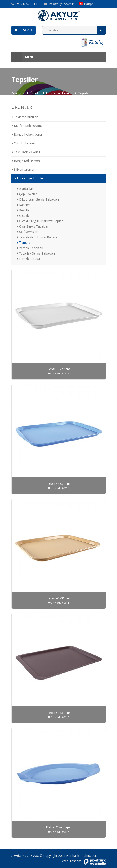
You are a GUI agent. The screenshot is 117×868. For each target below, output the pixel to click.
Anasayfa (18, 93)
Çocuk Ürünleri (23, 143)
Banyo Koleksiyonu (27, 134)
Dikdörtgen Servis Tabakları (38, 199)
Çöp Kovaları (27, 194)
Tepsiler (24, 242)
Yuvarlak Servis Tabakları (36, 253)
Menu (23, 57)
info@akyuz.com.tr (61, 4)
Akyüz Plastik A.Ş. (25, 856)
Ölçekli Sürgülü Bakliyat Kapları (40, 221)
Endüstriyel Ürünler (60, 93)
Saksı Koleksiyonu (26, 152)
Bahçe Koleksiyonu (27, 161)
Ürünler (36, 93)
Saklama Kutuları (25, 117)
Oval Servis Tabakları (33, 226)
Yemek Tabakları (30, 248)
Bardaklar (25, 189)
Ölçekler (24, 216)
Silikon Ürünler (23, 169)
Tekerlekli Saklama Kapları (37, 237)
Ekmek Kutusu (28, 259)
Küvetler (24, 210)
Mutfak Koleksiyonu (27, 126)
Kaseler (23, 205)
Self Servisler (27, 232)
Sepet (28, 30)
